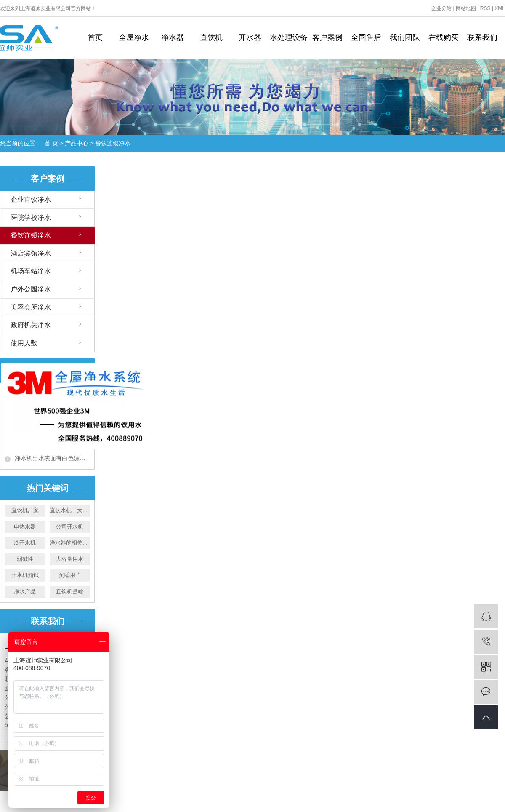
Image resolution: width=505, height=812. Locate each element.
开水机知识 (25, 575)
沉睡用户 (70, 575)
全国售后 (366, 37)
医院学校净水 (31, 218)
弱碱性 (25, 559)
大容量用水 (70, 559)
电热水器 (25, 527)
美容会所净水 (31, 307)
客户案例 (327, 37)
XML (500, 8)
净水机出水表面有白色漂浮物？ (52, 458)
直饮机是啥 (70, 592)
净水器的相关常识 (70, 543)
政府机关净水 (31, 325)
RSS (485, 8)
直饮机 (211, 37)
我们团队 (405, 37)
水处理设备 (289, 37)
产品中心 (77, 143)
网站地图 (466, 8)
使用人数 (24, 343)
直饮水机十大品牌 (70, 510)
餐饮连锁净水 (113, 143)
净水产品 (25, 592)
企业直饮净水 (31, 199)
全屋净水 (134, 37)
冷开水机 (25, 543)
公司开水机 (70, 527)
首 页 (51, 143)
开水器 (250, 37)
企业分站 (441, 8)
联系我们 (482, 37)
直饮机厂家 (25, 510)
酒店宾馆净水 (31, 253)
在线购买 (444, 37)
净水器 (173, 37)
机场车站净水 (31, 271)
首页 (95, 37)
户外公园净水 (31, 289)
